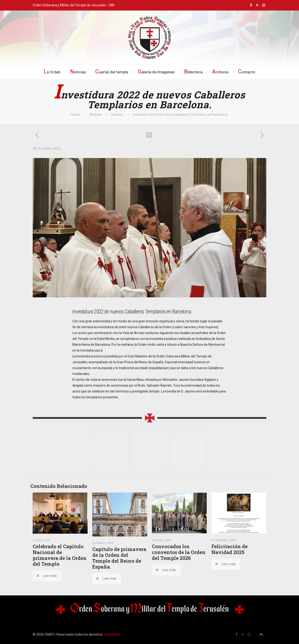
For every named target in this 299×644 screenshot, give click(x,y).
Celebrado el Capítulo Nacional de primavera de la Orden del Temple (60, 555)
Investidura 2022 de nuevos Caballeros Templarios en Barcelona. (181, 115)
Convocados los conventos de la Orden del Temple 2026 (179, 552)
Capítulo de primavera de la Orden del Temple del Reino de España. (119, 558)
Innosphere (112, 634)
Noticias (96, 115)
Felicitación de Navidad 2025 (230, 549)
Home (75, 115)
